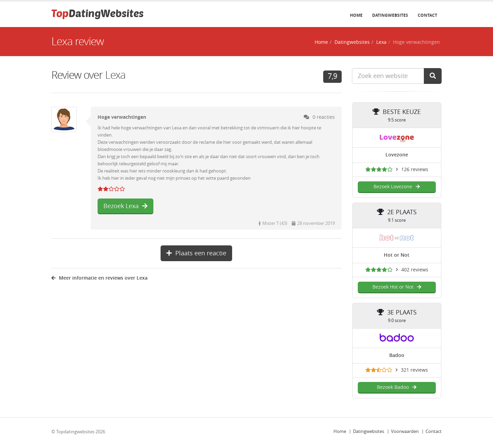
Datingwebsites (390, 15)
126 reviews (415, 170)
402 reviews (415, 270)
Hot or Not (397, 255)
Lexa (381, 42)
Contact (427, 15)
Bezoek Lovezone (397, 187)
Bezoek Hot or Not (397, 287)
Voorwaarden (405, 431)
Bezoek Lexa (125, 206)
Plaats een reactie (196, 253)
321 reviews (414, 370)
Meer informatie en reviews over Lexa (99, 278)
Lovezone (397, 155)
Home (356, 15)
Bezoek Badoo (397, 387)
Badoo (397, 355)
